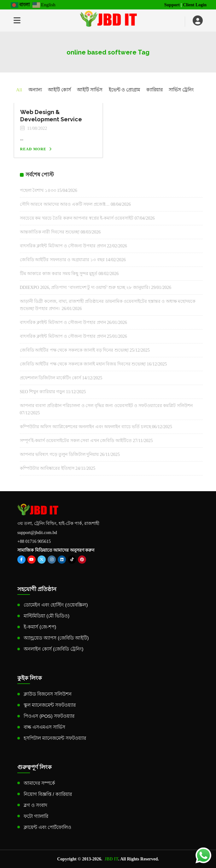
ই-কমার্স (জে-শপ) (40, 627)
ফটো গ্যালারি (36, 816)
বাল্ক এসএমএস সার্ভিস (44, 727)
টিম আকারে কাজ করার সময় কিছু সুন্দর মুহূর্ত (59, 274)
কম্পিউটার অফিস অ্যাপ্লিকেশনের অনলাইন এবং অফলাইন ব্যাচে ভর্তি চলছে (85, 427)
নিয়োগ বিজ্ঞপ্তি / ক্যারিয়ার (48, 794)
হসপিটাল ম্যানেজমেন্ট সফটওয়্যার (55, 738)
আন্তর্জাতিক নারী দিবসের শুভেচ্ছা (50, 232)
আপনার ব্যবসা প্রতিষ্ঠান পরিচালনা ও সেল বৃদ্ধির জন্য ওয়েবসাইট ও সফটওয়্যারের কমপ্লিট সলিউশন (106, 406)
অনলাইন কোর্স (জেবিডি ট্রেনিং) (54, 649)
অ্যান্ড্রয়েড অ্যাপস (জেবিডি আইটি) (56, 638)
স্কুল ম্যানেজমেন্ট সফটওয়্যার (50, 705)
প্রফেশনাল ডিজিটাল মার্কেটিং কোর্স (51, 378)
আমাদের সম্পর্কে (39, 783)
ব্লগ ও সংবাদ (35, 805)
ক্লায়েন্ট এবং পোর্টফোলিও (47, 827)
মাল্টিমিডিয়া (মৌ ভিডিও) (47, 616)
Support (172, 5)
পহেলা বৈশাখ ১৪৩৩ (38, 190)
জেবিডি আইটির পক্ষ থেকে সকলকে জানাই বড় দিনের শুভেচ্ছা (74, 350)
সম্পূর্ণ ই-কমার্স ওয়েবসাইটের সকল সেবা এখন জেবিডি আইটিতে (76, 441)
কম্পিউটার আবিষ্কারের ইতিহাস (47, 468)
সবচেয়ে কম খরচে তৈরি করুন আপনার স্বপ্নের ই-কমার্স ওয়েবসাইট (77, 218)
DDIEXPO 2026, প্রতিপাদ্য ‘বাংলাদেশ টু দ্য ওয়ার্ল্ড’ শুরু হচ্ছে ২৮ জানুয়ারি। (85, 287)
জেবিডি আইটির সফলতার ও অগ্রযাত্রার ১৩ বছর (62, 260)
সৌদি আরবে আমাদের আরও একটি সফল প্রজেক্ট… (65, 204)
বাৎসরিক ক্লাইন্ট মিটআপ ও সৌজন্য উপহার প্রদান (63, 246)
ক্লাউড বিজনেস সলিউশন (48, 694)
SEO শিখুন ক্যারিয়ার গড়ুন (42, 392)
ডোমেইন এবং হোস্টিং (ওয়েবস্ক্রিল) (56, 605)
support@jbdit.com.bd (37, 533)
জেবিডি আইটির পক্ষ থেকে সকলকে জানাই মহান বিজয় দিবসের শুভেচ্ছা (83, 364)
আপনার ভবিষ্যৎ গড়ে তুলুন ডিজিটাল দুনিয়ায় (59, 454)
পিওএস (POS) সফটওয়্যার (49, 716)
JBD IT (111, 859)
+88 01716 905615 (34, 541)
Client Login (195, 5)
